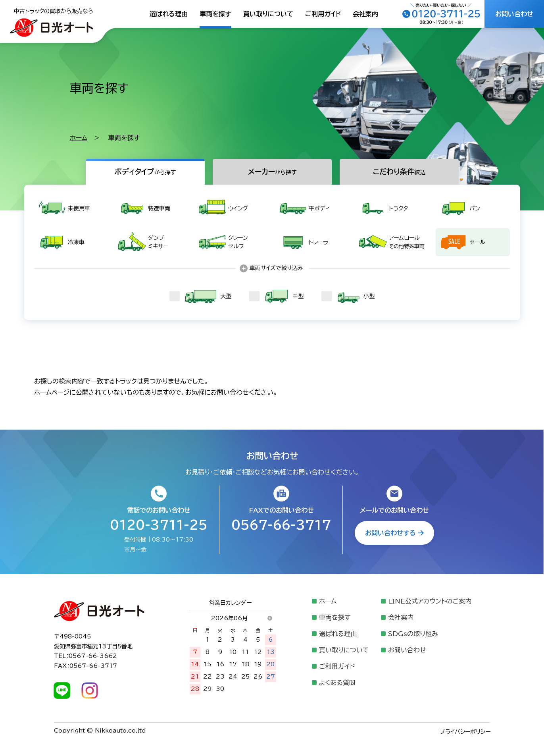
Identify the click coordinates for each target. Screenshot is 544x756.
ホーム (79, 138)
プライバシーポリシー (465, 732)
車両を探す (215, 14)
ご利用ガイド (323, 14)
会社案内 (365, 14)
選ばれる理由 (169, 14)
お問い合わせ (407, 650)
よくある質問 (337, 683)
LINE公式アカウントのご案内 (430, 601)
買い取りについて (268, 14)
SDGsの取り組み (413, 634)
